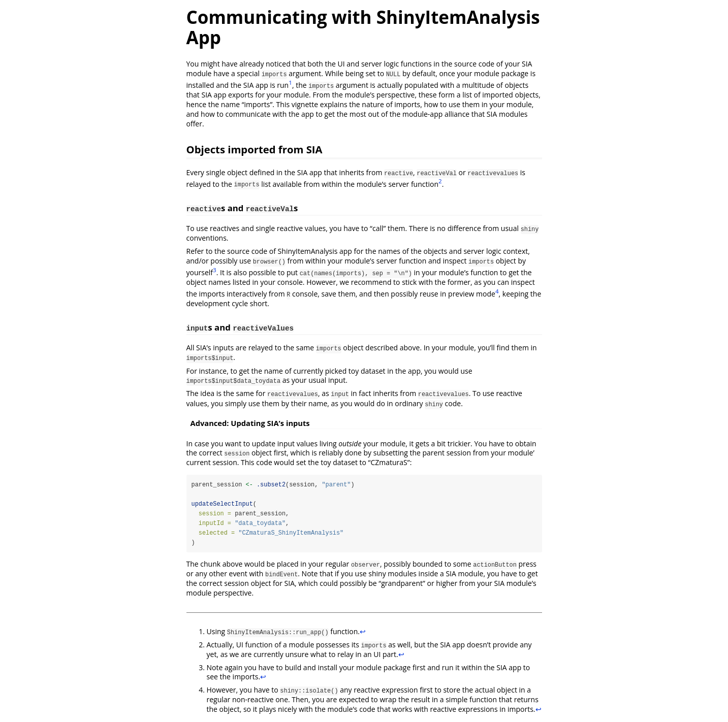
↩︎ (363, 632)
